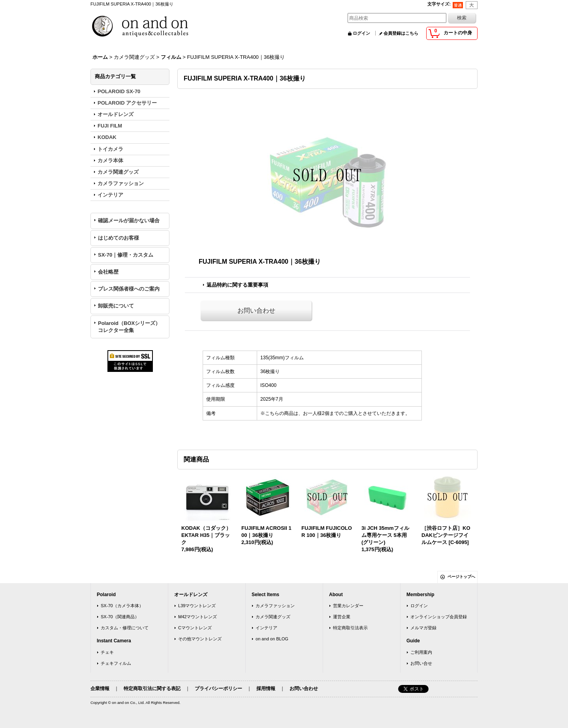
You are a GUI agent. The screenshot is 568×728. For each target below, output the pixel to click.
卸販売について (116, 306)
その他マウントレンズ (200, 639)
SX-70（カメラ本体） (122, 606)
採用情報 (266, 689)
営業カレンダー (348, 606)
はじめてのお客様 (118, 238)
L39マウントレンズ (197, 606)
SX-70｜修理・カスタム (126, 255)
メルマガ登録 (423, 628)
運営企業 (342, 617)
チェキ (107, 652)
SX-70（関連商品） (120, 617)
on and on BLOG (272, 639)
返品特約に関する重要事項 (237, 285)
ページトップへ (461, 577)
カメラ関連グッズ (273, 617)
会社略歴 (108, 272)
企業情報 (100, 689)
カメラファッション (275, 606)
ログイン (361, 33)
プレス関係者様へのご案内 (129, 289)
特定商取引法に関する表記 (152, 689)
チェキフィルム (116, 663)
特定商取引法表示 (350, 628)
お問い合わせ (256, 311)
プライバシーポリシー (218, 689)
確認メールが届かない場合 (129, 220)
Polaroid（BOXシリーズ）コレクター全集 (129, 327)
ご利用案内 (421, 652)
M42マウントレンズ (198, 617)
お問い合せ (421, 663)
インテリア (266, 628)
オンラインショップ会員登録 (439, 617)
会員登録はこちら (401, 33)
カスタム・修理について (125, 628)
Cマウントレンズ (195, 628)
